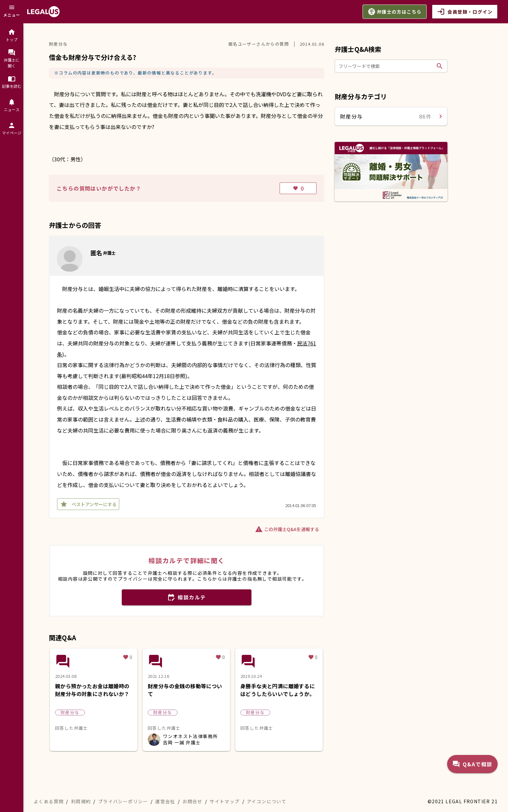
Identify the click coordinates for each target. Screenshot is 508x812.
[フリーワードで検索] (386, 66)
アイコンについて (267, 801)
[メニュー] (12, 12)
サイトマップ (225, 801)
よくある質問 (49, 801)
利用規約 (81, 801)
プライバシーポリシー (123, 801)
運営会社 (165, 801)
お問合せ (192, 801)
